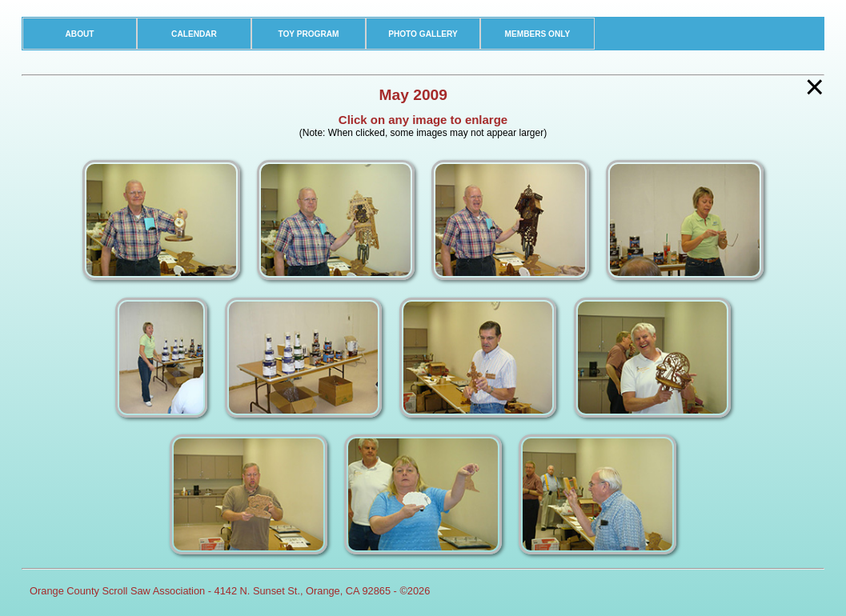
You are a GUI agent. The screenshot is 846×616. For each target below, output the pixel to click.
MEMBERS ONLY (538, 34)
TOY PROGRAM (308, 34)
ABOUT (80, 34)
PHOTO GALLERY (423, 34)
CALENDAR (194, 34)
